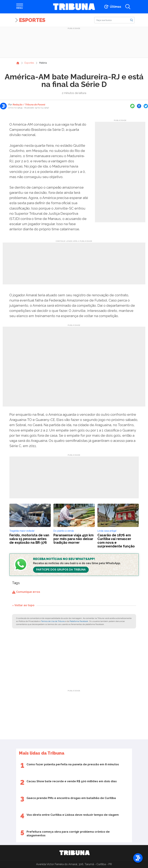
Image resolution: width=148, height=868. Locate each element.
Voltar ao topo (23, 605)
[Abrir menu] (20, 7)
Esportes (32, 20)
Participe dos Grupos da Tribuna (61, 570)
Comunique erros (26, 592)
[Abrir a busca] (128, 7)
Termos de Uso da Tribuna (53, 621)
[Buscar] (114, 20)
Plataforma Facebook (79, 621)
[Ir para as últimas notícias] (112, 7)
